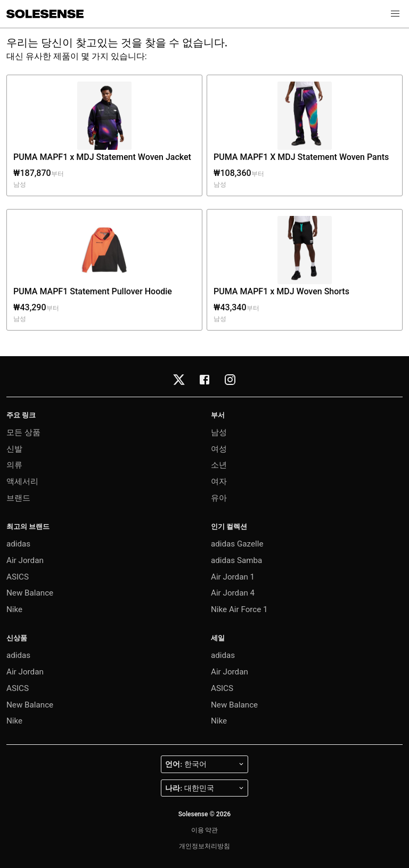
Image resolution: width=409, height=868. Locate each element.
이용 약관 (205, 830)
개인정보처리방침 (204, 846)
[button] (395, 14)
